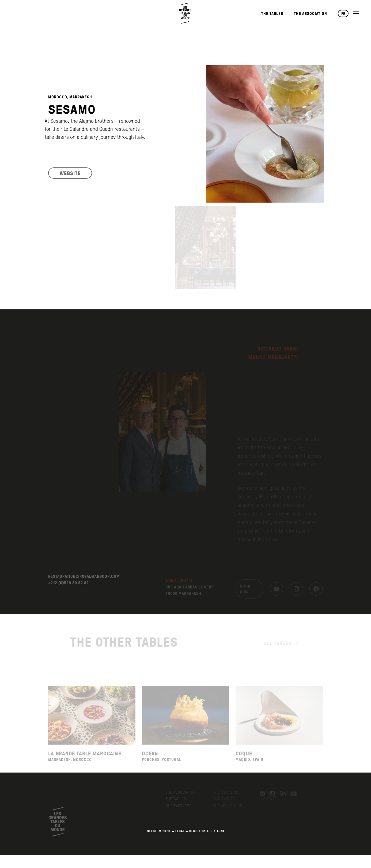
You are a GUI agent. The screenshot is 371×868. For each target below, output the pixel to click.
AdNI (220, 831)
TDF (210, 831)
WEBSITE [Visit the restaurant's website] (70, 177)
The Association (311, 14)
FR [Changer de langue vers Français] (343, 13)
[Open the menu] (356, 13)
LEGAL (180, 831)
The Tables (272, 14)
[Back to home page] (185, 13)
